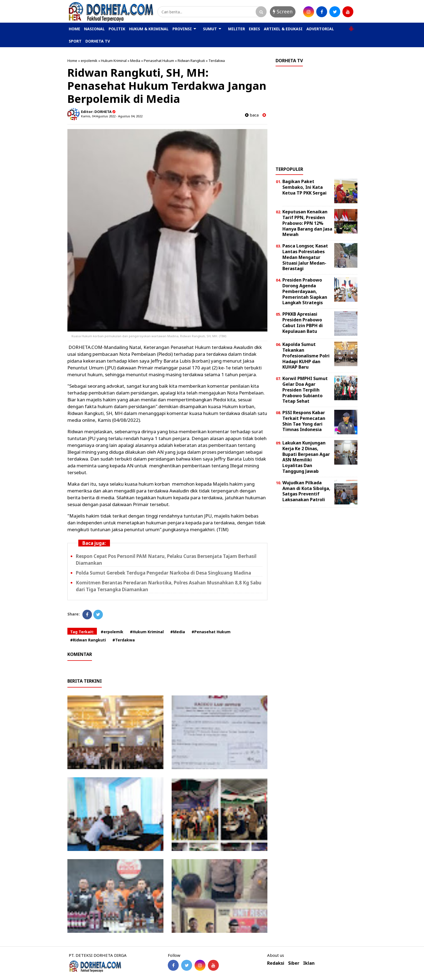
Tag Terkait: (82, 632)
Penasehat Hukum (159, 61)
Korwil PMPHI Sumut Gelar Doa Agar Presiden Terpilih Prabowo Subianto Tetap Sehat (305, 390)
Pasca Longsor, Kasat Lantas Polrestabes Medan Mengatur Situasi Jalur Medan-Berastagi (305, 257)
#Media (178, 632)
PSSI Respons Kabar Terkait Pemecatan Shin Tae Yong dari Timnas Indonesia (304, 421)
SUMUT (210, 29)
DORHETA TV (98, 41)
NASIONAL (94, 29)
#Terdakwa (124, 640)
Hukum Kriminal (114, 61)
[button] (351, 26)
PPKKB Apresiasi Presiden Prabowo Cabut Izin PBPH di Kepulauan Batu (303, 322)
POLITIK (117, 29)
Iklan (309, 963)
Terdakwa (217, 61)
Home (72, 61)
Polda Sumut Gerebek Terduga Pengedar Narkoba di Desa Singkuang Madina (163, 573)
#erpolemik (112, 632)
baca (252, 115)
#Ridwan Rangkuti (88, 640)
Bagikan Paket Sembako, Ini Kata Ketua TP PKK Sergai (304, 187)
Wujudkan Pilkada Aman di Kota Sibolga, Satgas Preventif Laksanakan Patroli (306, 491)
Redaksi (276, 963)
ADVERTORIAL (320, 29)
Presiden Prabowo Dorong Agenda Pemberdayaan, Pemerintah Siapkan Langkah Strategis (305, 291)
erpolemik (89, 61)
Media (135, 61)
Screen (283, 11)
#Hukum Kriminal (147, 632)
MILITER (237, 29)
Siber (294, 963)
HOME (74, 29)
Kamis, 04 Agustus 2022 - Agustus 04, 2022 (112, 116)
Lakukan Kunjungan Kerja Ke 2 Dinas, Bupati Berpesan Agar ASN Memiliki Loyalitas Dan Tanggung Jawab (306, 457)
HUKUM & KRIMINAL (149, 29)
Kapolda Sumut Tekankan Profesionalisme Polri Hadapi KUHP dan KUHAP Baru (306, 356)
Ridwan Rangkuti (191, 61)
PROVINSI (182, 29)
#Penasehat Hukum (211, 632)
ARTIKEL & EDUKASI (283, 29)
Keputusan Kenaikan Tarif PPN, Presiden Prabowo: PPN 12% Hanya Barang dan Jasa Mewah (307, 223)
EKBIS (254, 29)
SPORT (75, 41)
